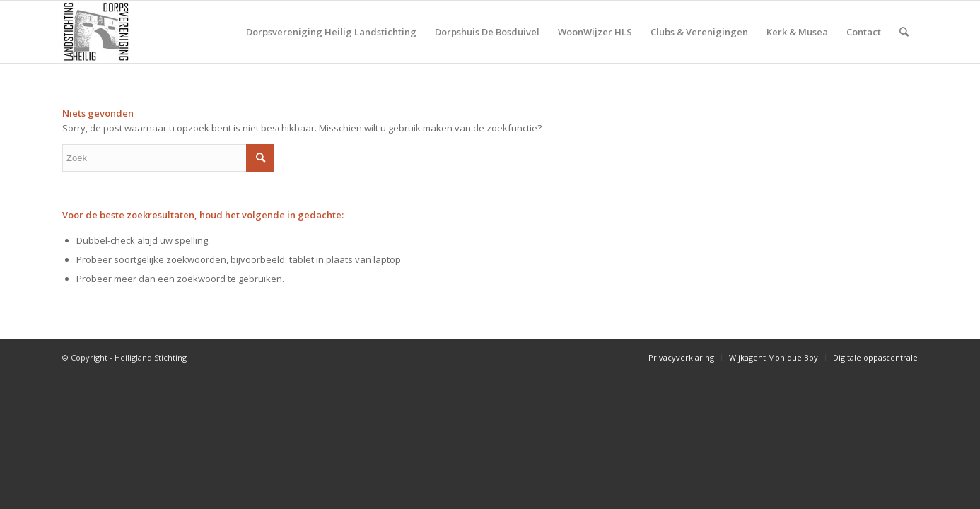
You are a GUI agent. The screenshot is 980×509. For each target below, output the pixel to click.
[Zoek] (904, 32)
